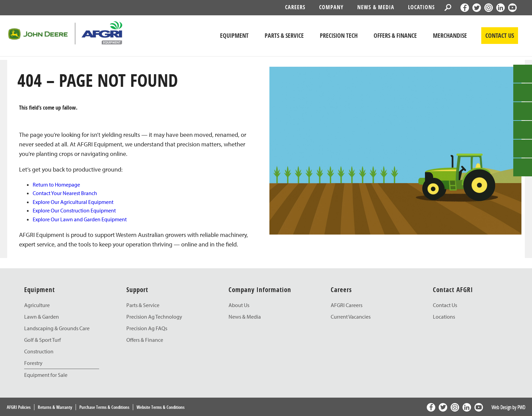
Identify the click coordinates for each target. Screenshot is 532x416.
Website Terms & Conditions (161, 407)
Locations (421, 7)
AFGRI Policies (19, 407)
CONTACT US (500, 36)
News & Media (376, 7)
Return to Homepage (56, 185)
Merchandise (450, 36)
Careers (295, 7)
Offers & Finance (395, 36)
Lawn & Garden (42, 317)
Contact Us (445, 305)
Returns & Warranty (55, 407)
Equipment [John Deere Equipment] (234, 36)
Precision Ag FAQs (147, 328)
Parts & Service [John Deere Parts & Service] (284, 36)
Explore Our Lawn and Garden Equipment (80, 219)
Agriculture (37, 305)
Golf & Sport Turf (43, 340)
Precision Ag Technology (154, 317)
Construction (39, 351)
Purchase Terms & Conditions (104, 407)
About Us (239, 305)
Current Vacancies (351, 317)
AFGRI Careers (347, 305)
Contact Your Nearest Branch (65, 193)
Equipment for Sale (46, 375)
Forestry (33, 363)
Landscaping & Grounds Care (57, 328)
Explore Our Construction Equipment (74, 210)
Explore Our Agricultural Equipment (73, 202)
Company (331, 7)
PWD (521, 407)
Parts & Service (143, 305)
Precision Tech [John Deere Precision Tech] (339, 36)
